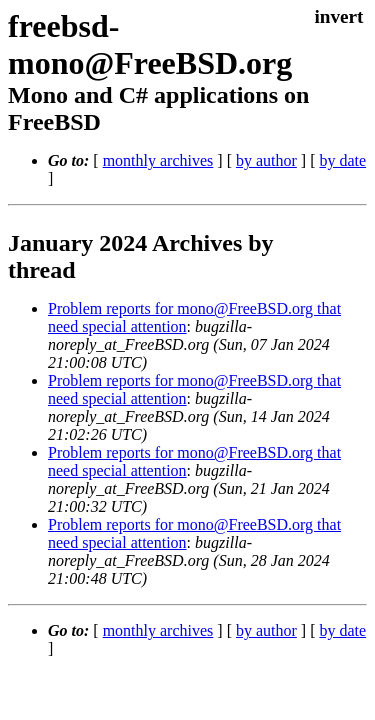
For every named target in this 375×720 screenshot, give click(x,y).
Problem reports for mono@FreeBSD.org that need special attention (196, 333)
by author (282, 176)
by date (87, 194)
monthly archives (174, 176)
